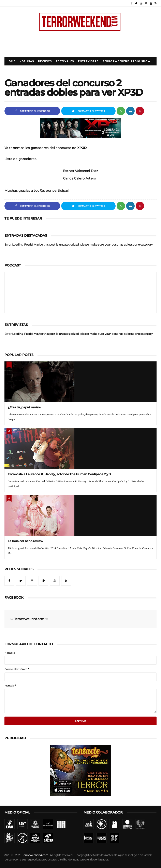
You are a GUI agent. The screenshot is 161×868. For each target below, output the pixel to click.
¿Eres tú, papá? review (24, 407)
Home (11, 61)
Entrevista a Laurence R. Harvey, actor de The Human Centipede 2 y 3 (59, 474)
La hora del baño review (25, 541)
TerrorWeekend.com (29, 619)
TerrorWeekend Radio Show (127, 61)
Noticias (27, 61)
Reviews (45, 61)
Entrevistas (88, 61)
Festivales (65, 61)
